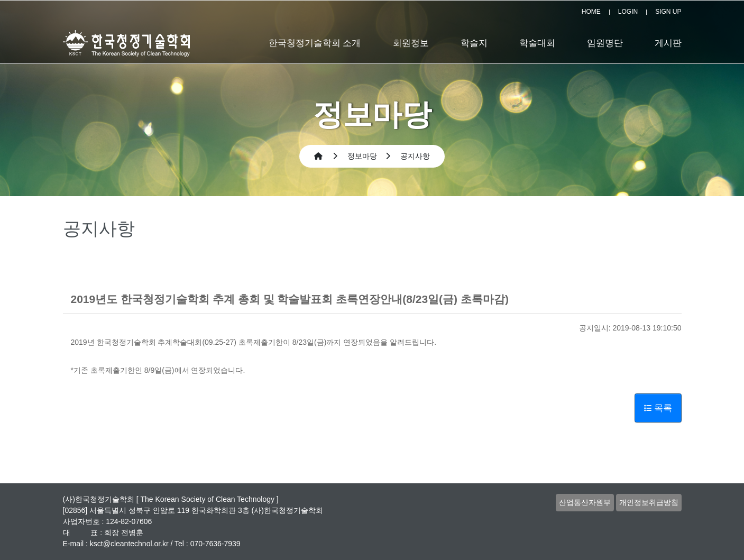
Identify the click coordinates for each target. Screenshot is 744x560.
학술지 (474, 43)
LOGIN (628, 12)
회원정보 (411, 43)
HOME (591, 12)
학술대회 (537, 43)
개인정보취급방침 (649, 502)
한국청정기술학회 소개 (315, 43)
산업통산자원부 (585, 502)
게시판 (668, 43)
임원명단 (605, 43)
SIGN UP (668, 12)
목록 (658, 408)
